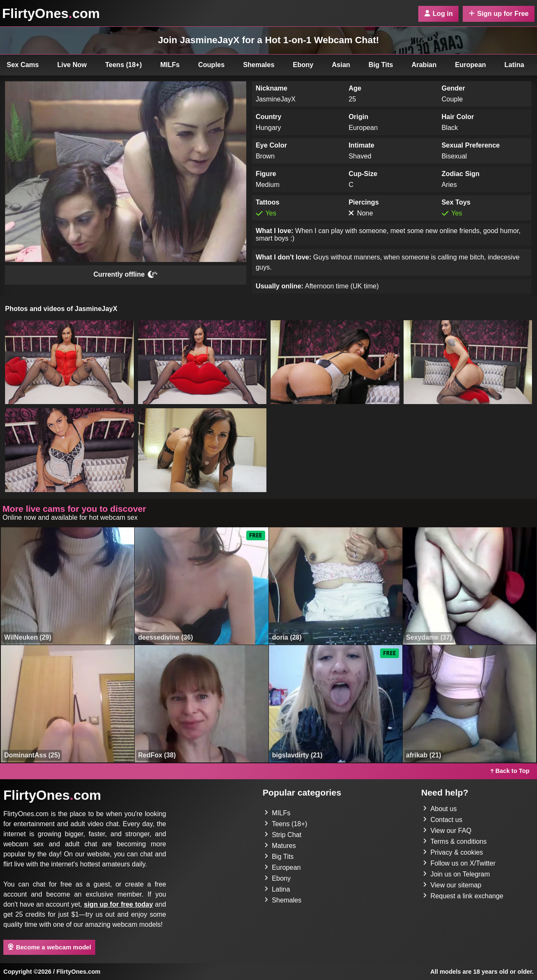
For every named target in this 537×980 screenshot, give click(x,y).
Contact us (443, 820)
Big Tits (381, 65)
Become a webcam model (49, 947)
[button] (69, 362)
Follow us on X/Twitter (460, 863)
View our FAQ (447, 831)
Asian (341, 65)
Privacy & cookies (453, 852)
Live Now (72, 65)
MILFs (170, 65)
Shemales (259, 65)
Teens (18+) (124, 65)
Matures (280, 846)
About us (440, 809)
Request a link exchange (463, 896)
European (471, 65)
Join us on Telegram (457, 874)
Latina (514, 65)
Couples (211, 65)
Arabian (424, 65)
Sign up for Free (499, 14)
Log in (438, 14)
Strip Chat (283, 835)
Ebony (303, 65)
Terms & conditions (455, 841)
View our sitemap (452, 885)
